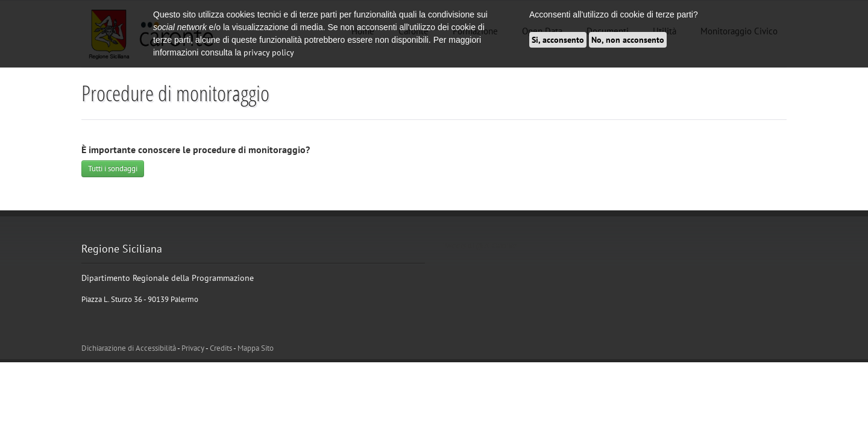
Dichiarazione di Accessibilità (129, 348)
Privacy (193, 348)
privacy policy (269, 52)
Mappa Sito (256, 348)
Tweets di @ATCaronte (480, 246)
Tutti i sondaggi (113, 168)
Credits (221, 348)
